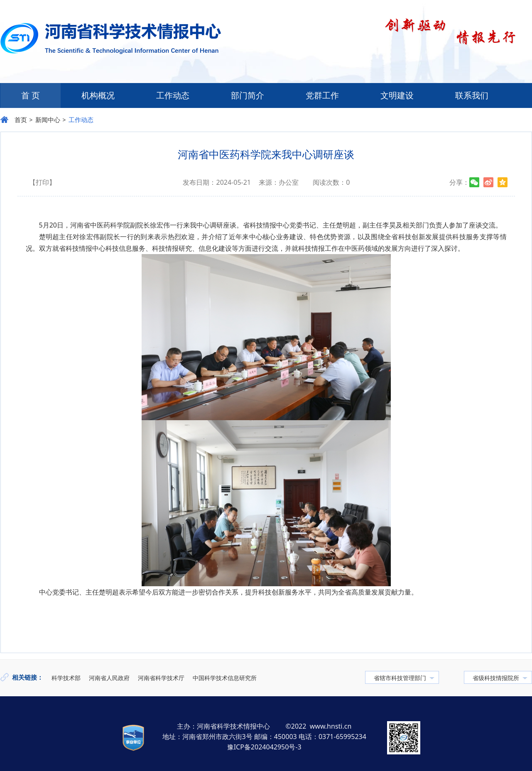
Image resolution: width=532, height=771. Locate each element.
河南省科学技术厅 (161, 678)
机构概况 (98, 95)
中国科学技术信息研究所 (225, 678)
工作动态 (173, 95)
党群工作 (322, 95)
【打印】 (42, 182)
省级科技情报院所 (496, 678)
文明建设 (397, 95)
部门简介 (248, 95)
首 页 (31, 95)
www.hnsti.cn (331, 726)
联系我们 (472, 95)
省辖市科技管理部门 (400, 678)
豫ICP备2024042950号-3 (264, 747)
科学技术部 (66, 678)
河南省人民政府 (109, 678)
